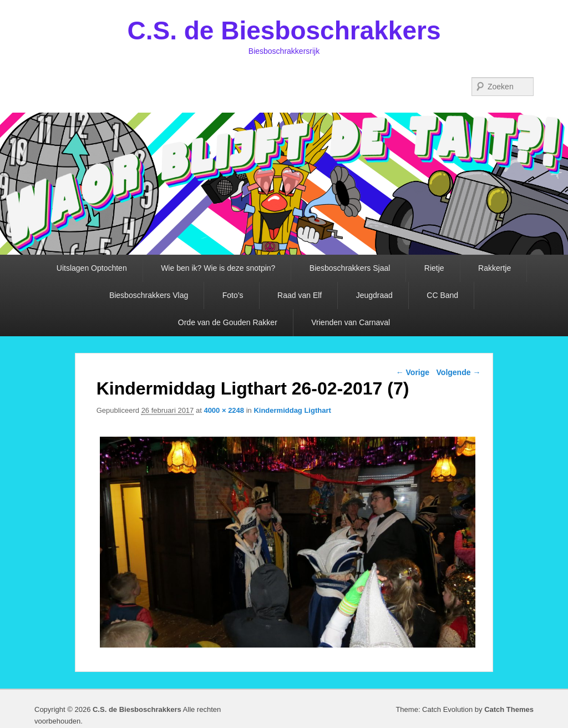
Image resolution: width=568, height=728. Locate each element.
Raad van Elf (300, 295)
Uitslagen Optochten (92, 268)
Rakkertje (495, 268)
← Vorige (413, 372)
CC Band (442, 295)
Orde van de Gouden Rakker (228, 322)
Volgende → (459, 372)
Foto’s (233, 295)
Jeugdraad (374, 295)
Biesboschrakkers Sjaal (350, 268)
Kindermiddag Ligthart (292, 410)
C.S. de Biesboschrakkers (284, 31)
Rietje (434, 268)
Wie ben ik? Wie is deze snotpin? (218, 268)
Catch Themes (509, 709)
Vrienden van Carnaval (351, 322)
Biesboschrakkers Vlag (149, 295)
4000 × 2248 (224, 410)
